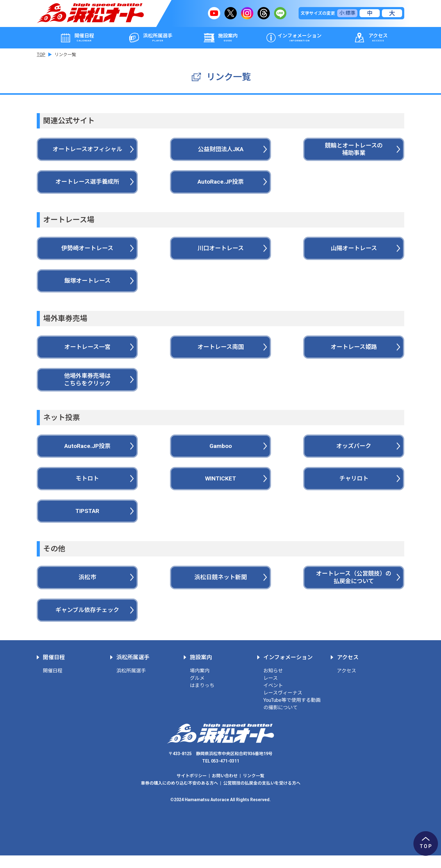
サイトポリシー (192, 788)
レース (271, 691)
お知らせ (273, 683)
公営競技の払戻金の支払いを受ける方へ (262, 796)
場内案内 (200, 683)
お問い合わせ (225, 788)
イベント (273, 698)
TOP (41, 55)
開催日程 (53, 683)
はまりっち (202, 698)
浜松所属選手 (131, 683)
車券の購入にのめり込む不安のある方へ (179, 796)
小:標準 (347, 13)
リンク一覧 (254, 788)
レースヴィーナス (283, 705)
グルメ (197, 691)
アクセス (347, 683)
